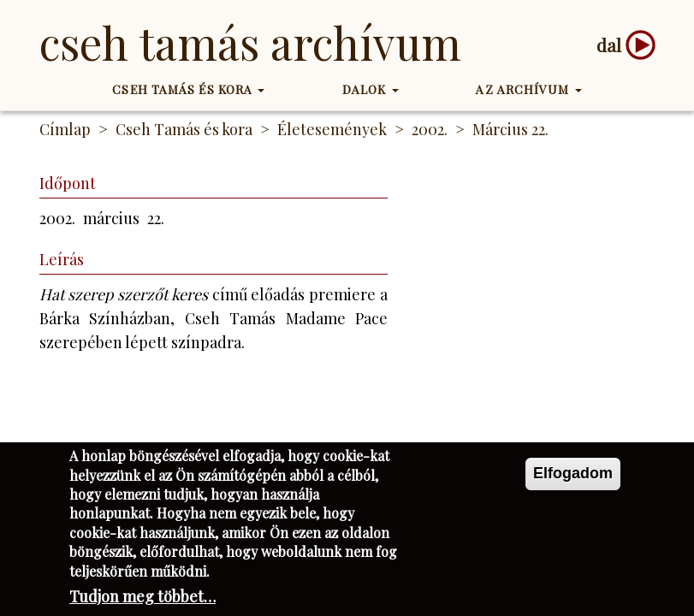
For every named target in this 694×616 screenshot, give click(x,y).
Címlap (65, 129)
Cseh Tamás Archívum (250, 42)
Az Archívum (528, 89)
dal (609, 45)
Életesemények (332, 129)
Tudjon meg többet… (142, 596)
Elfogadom (573, 473)
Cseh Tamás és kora (188, 89)
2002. (430, 129)
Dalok (371, 89)
